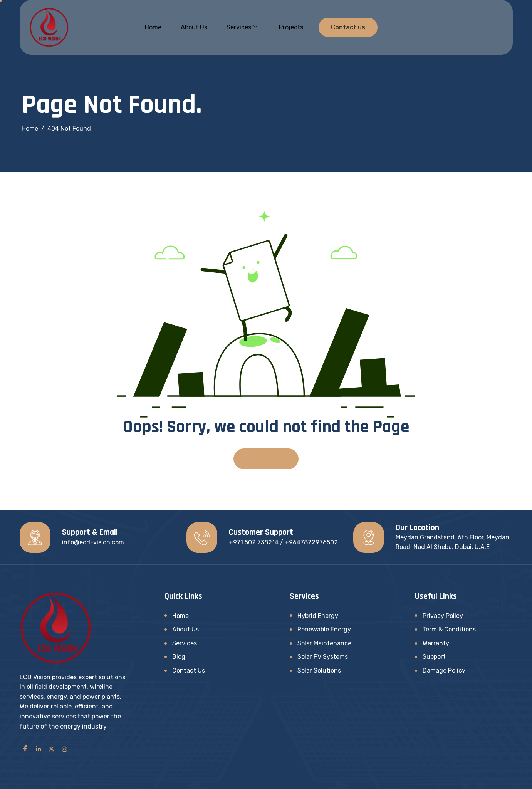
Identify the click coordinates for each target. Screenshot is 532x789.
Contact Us (189, 671)
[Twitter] (52, 749)
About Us (194, 27)
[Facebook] (25, 749)
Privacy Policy (443, 616)
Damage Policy (444, 671)
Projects (291, 27)
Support (434, 657)
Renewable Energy (324, 629)
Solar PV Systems (323, 657)
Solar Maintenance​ (324, 643)
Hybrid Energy (318, 616)
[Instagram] (65, 749)
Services (242, 27)
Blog (179, 657)
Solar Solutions (319, 671)
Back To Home (266, 459)
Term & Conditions (449, 629)
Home (153, 27)
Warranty (436, 643)
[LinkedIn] (39, 749)
